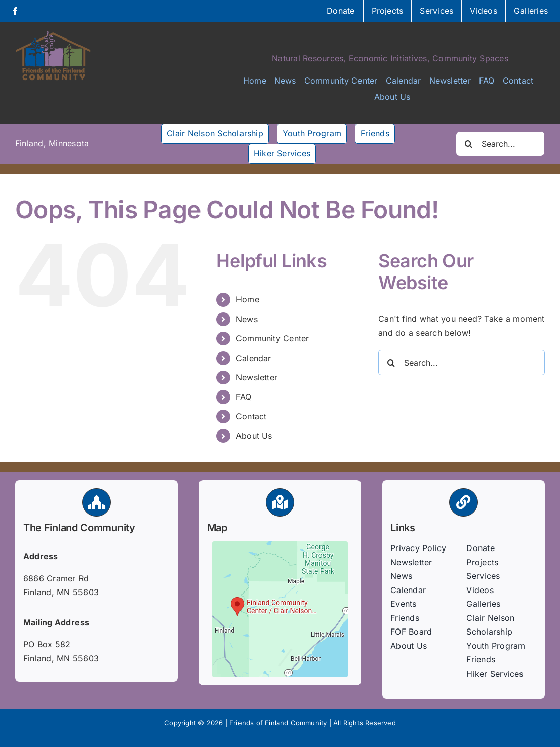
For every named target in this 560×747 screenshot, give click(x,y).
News (247, 319)
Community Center (273, 338)
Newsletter (257, 377)
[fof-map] (280, 545)
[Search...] (500, 144)
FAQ (244, 397)
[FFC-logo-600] (53, 34)
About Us (254, 436)
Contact (251, 416)
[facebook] (15, 11)
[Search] (468, 144)
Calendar (254, 358)
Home (248, 299)
